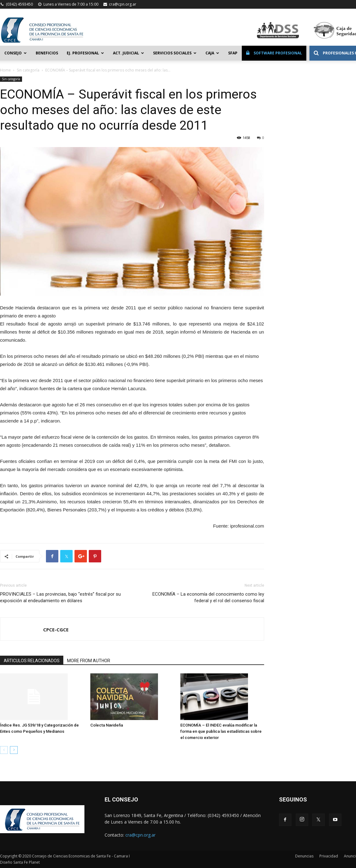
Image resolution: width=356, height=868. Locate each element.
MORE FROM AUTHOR (89, 661)
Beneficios (47, 53)
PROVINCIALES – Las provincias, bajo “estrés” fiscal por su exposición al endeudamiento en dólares (60, 597)
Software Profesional (274, 53)
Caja (212, 53)
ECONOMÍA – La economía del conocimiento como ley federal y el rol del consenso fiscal (208, 597)
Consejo (16, 53)
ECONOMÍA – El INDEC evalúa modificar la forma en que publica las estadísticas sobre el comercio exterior (221, 731)
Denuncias (304, 856)
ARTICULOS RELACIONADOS (32, 661)
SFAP (233, 53)
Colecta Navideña (107, 725)
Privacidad (329, 856)
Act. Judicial (128, 53)
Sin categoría (28, 70)
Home (5, 70)
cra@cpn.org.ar (123, 4)
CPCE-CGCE (56, 630)
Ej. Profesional (85, 53)
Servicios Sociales (175, 53)
